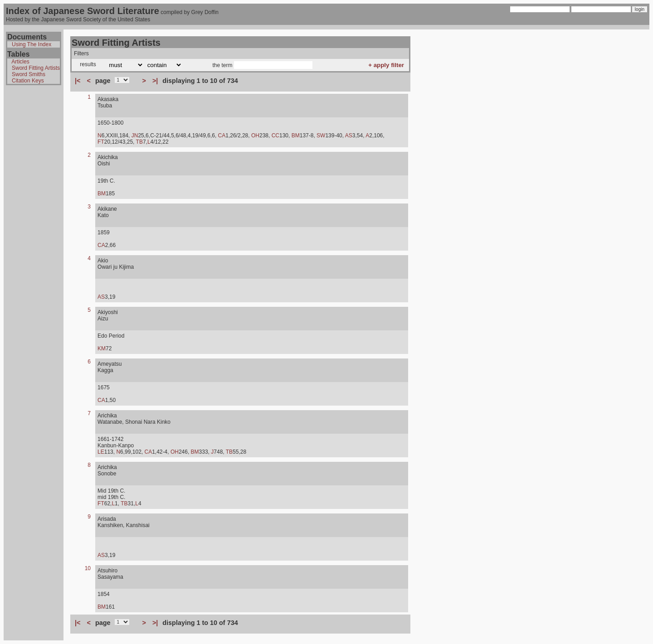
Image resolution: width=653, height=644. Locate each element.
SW (321, 136)
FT (101, 142)
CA (222, 136)
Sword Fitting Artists (36, 68)
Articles (20, 62)
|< (78, 81)
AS (349, 136)
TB (139, 142)
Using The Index (32, 44)
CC (275, 136)
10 (88, 568)
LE (101, 452)
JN (135, 136)
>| (155, 81)
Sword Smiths (29, 74)
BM (296, 136)
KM (102, 349)
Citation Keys (28, 81)
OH (255, 136)
